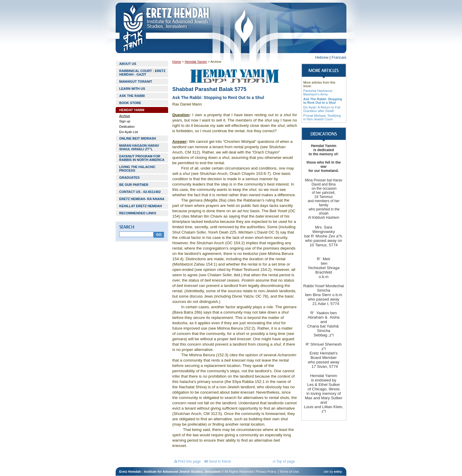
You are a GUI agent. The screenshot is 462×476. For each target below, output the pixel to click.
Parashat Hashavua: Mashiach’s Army (318, 92)
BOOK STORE (130, 103)
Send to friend (218, 461)
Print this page (188, 461)
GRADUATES (129, 178)
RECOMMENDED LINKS (138, 213)
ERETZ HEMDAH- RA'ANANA (142, 199)
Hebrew (322, 57)
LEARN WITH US (132, 89)
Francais (339, 57)
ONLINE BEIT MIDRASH (138, 138)
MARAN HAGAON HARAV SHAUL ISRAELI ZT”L (139, 147)
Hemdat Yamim (196, 62)
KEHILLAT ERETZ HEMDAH (141, 206)
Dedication (127, 127)
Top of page (284, 461)
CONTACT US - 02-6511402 (140, 192)
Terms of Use (289, 472)
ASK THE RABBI (132, 96)
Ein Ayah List (129, 132)
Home (177, 62)
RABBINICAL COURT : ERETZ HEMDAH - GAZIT (142, 73)
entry (338, 472)
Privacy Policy (266, 472)
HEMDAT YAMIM (132, 110)
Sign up (125, 121)
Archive (125, 116)
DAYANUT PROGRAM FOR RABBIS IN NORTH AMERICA (142, 158)
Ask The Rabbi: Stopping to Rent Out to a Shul (323, 101)
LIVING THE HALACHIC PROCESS (137, 169)
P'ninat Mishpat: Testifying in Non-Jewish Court (322, 117)
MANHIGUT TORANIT (136, 82)
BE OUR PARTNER (134, 185)
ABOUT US (128, 64)
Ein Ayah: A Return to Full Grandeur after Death (322, 109)
